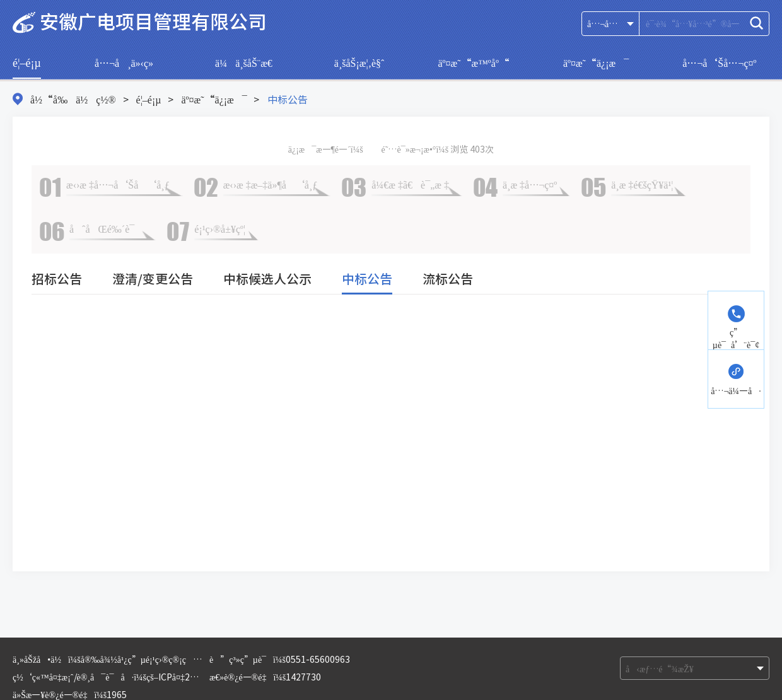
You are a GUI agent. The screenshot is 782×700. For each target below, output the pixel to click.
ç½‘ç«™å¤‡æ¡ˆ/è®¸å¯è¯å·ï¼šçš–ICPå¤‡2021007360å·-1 (135, 677)
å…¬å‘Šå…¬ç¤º (719, 62)
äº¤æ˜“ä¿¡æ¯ (596, 62)
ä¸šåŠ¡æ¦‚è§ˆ (359, 62)
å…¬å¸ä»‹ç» (128, 62)
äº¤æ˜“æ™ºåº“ (473, 62)
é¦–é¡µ (27, 62)
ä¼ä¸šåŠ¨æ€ (248, 62)
